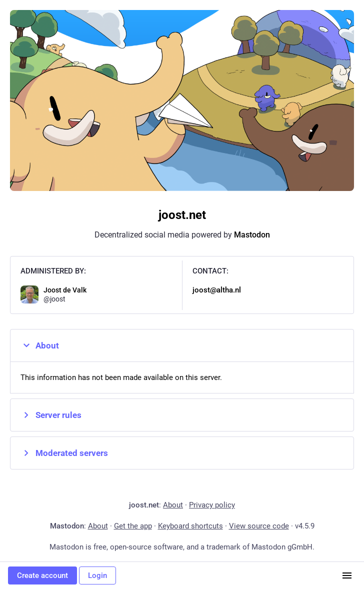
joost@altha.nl (217, 290)
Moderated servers (64, 453)
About (40, 345)
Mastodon (252, 235)
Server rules (51, 415)
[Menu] (347, 575)
